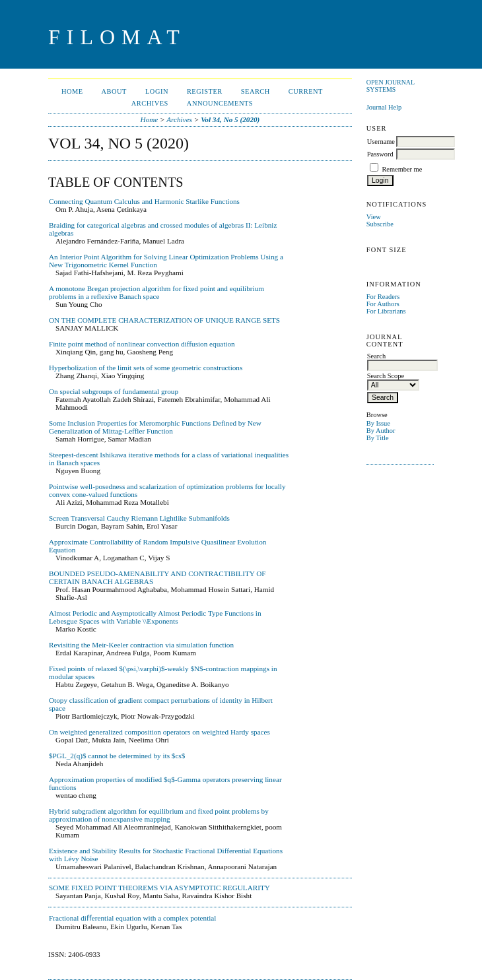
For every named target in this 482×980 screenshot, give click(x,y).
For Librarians (386, 311)
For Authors (383, 304)
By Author (381, 431)
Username (381, 142)
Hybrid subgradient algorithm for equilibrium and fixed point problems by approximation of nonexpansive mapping (159, 815)
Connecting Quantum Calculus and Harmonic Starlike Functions (144, 201)
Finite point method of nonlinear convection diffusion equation (142, 344)
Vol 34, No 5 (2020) (230, 119)
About (114, 91)
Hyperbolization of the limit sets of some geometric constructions (146, 368)
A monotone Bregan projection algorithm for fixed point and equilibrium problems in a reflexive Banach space (156, 292)
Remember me (402, 169)
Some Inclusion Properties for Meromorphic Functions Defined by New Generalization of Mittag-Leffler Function (155, 427)
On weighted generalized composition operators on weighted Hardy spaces (159, 732)
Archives (150, 103)
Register (205, 91)
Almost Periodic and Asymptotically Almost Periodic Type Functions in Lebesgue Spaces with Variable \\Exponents (155, 617)
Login (157, 91)
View (374, 217)
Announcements (220, 103)
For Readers (383, 297)
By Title (378, 438)
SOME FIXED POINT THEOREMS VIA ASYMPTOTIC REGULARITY (159, 888)
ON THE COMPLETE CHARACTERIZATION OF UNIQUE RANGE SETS (164, 320)
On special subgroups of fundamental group (114, 391)
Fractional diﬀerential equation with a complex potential (132, 918)
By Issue (378, 423)
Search (256, 91)
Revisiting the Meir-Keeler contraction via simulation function (141, 645)
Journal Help (384, 107)
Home (72, 91)
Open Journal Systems (391, 86)
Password (380, 154)
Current (306, 91)
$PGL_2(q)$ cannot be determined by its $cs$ (117, 756)
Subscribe (380, 224)
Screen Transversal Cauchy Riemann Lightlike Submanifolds (139, 518)
